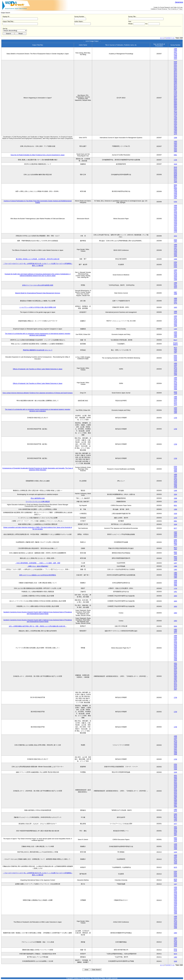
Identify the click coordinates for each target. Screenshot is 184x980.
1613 (175, 537)
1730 (175, 232)
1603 (175, 307)
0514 (175, 73)
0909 (175, 240)
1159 (175, 394)
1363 (175, 570)
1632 (175, 777)
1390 (175, 131)
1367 (175, 353)
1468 (175, 397)
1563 (175, 613)
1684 (175, 803)
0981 (175, 155)
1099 (175, 840)
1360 (175, 573)
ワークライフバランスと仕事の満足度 (38, 502)
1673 (175, 686)
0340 (175, 172)
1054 (175, 109)
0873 (175, 348)
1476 (175, 518)
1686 (175, 800)
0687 (175, 90)
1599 (175, 660)
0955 (175, 838)
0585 (175, 81)
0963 (175, 106)
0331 (175, 65)
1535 (175, 772)
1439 (175, 224)
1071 (175, 111)
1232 (175, 841)
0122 (175, 169)
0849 (175, 99)
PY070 (175, 343)
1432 (175, 132)
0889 (175, 104)
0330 (175, 63)
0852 (175, 101)
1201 (175, 121)
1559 (175, 502)
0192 (175, 170)
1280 (175, 215)
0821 (175, 98)
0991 (175, 521)
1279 (175, 54)
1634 (175, 793)
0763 (175, 267)
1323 (175, 143)
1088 (175, 49)
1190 (175, 118)
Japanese (179, 2)
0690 (175, 626)
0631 (175, 505)
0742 (175, 91)
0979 (175, 879)
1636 (175, 790)
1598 (175, 138)
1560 (175, 151)
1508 (175, 360)
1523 (175, 59)
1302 (175, 242)
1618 (175, 164)
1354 (175, 146)
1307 (175, 126)
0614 (175, 85)
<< (161, 38)
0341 (175, 68)
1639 (175, 668)
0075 (175, 867)
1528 (175, 514)
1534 (175, 494)
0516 (175, 76)
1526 (175, 961)
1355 (175, 129)
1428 (175, 576)
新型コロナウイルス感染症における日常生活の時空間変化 (38, 575)
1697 (175, 689)
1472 (175, 403)
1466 (175, 534)
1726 (175, 160)
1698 (175, 807)
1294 (175, 196)
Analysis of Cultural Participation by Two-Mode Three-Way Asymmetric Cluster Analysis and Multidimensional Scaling (38, 202)
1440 (175, 225)
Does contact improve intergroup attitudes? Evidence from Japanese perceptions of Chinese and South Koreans (38, 393)
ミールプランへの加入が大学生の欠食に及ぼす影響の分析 (38, 307)
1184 (175, 329)
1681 (175, 680)
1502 (175, 150)
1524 (175, 657)
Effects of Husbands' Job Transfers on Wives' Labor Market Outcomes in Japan (38, 369)
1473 (175, 405)
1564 (175, 933)
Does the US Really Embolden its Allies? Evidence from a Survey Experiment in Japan (38, 155)
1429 (175, 57)
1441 (175, 227)
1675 (175, 684)
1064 (175, 349)
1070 (175, 179)
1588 (175, 294)
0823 (175, 543)
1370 (175, 811)
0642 (175, 552)
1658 (175, 665)
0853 (175, 177)
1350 (175, 219)
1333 (175, 332)
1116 (175, 114)
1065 (175, 190)
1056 (175, 554)
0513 (175, 71)
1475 (175, 134)
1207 (175, 563)
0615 (175, 86)
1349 (175, 55)
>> (174, 38)
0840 (175, 185)
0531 (175, 78)
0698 (175, 175)
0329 (175, 62)
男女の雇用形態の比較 (38, 498)
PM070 (175, 345)
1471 (175, 402)
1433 (175, 852)
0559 (175, 80)
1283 (175, 141)
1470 (175, 400)
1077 (175, 824)
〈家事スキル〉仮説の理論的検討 (38, 566)
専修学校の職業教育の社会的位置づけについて (38, 350)
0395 (175, 540)
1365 (175, 351)
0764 (175, 202)
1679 (175, 681)
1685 (175, 676)
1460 (175, 578)
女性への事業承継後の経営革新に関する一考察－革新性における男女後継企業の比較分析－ (38, 626)
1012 (175, 236)
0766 (175, 93)
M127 (175, 340)
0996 (175, 108)
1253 (175, 122)
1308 (175, 127)
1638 (175, 787)
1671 (175, 688)
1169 (175, 193)
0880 (175, 103)
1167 (175, 116)
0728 (175, 951)
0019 (175, 167)
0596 (175, 83)
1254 (175, 124)
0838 (175, 392)
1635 (175, 671)
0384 (175, 70)
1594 (175, 471)
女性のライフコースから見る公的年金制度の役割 (38, 285)
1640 (175, 784)
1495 (175, 337)
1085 (175, 113)
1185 (175, 545)
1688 (175, 797)
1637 (175, 670)
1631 (175, 663)
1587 (175, 292)
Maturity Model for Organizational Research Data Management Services (38, 293)
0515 (175, 75)
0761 (175, 264)
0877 (175, 187)
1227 (175, 52)
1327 (175, 884)
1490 (175, 335)
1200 (175, 119)
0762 (175, 265)
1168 (175, 191)
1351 (175, 198)
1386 (175, 566)
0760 (175, 262)
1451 (175, 592)
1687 (175, 675)
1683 (175, 678)
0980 (175, 881)
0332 (175, 67)
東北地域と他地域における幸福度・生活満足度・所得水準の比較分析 (38, 259)
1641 (175, 666)
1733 (175, 588)
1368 (175, 631)
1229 (175, 195)
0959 (175, 188)
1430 (175, 222)
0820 (175, 96)
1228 (175, 212)
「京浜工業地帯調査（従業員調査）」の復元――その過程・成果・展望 (38, 563)
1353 (175, 145)
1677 (175, 683)
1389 (175, 574)
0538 (175, 174)
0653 (175, 88)
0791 (175, 95)
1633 (175, 673)
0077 (175, 528)
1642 (175, 780)
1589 (175, 182)
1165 (175, 209)
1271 (175, 180)
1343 (175, 334)
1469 (175, 398)
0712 (175, 949)
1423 (175, 532)
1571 (175, 633)
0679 (175, 541)
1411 (175, 148)
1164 (175, 50)
